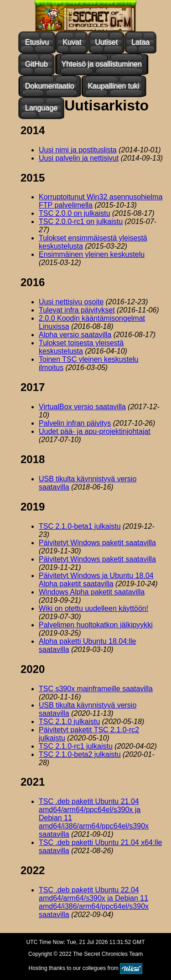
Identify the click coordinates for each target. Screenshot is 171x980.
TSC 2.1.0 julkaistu (69, 722)
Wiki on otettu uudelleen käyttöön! (93, 608)
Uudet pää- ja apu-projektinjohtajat (95, 431)
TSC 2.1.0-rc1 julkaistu (76, 746)
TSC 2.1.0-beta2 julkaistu (80, 754)
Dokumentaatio (50, 86)
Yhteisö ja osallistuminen (102, 64)
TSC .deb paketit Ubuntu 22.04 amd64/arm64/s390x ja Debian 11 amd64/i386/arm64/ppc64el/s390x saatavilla (94, 902)
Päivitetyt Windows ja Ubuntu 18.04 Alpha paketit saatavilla (96, 580)
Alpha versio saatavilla (75, 335)
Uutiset (106, 42)
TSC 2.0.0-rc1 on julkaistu (81, 222)
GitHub (36, 64)
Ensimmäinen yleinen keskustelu (92, 254)
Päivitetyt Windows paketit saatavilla (97, 543)
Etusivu (37, 42)
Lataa (140, 42)
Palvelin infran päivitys (75, 423)
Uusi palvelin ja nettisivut (79, 158)
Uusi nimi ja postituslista (78, 150)
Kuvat (72, 42)
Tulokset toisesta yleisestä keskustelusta (81, 347)
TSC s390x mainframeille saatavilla (96, 689)
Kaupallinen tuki (114, 86)
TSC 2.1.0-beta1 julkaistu (80, 526)
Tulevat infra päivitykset (77, 310)
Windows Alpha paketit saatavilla (92, 592)
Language (41, 108)
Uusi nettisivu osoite (71, 302)
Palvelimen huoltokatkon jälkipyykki (96, 625)
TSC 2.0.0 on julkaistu (75, 213)
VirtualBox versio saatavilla (82, 407)
